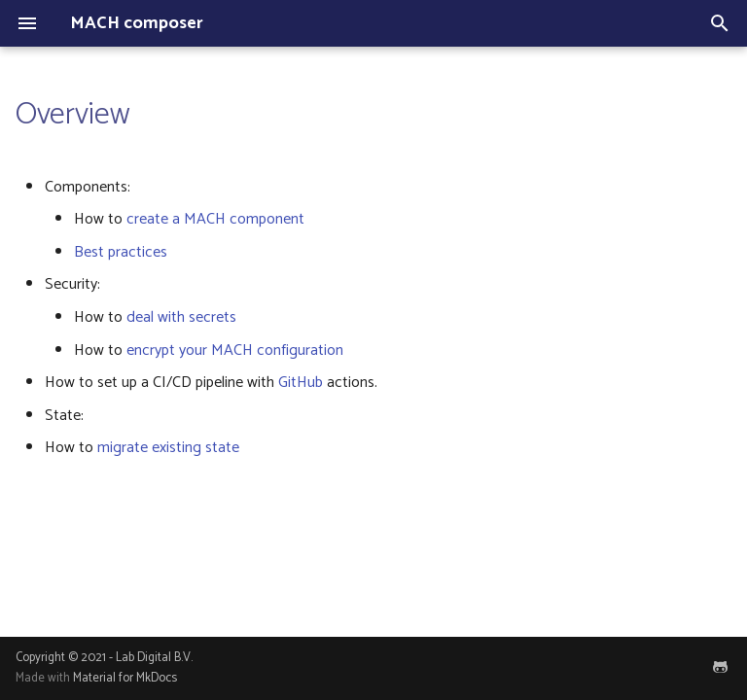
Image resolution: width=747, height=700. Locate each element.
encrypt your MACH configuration (235, 350)
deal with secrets (181, 317)
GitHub (301, 383)
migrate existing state (168, 448)
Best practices (121, 252)
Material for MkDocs (125, 678)
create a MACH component (215, 219)
